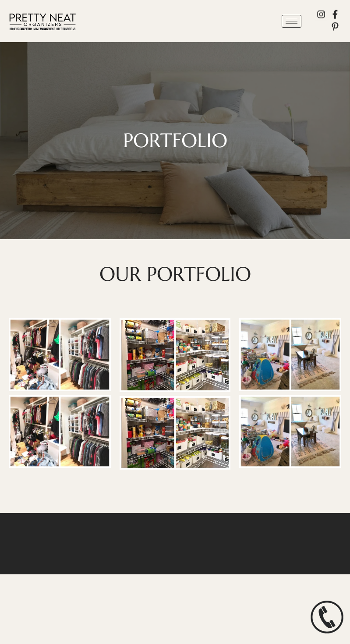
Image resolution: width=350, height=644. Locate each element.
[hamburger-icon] (292, 21)
